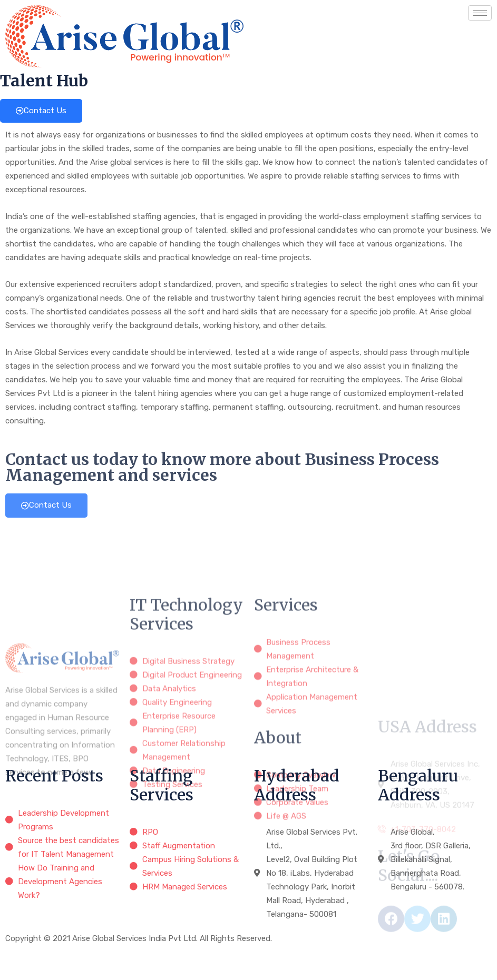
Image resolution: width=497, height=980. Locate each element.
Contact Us (41, 111)
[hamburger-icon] (480, 13)
